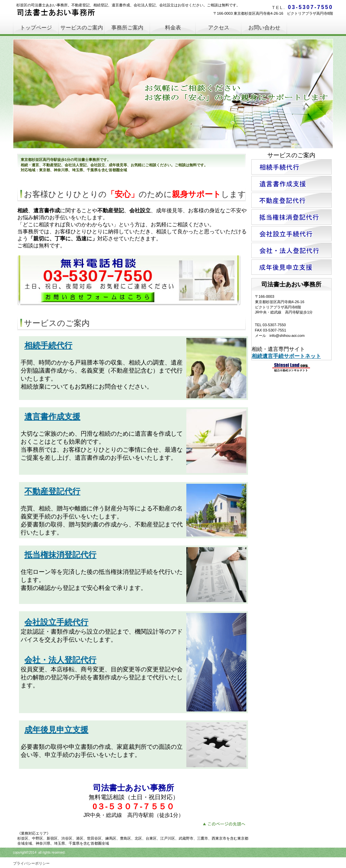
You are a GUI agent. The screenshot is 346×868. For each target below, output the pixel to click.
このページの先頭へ (226, 823)
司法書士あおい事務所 (66, 13)
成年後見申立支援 (56, 730)
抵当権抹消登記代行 (60, 555)
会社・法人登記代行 (60, 660)
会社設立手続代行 (56, 622)
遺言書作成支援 (52, 416)
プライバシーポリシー (31, 863)
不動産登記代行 (52, 491)
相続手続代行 (48, 345)
